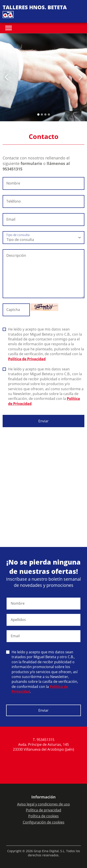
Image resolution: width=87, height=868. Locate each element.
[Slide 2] (45, 115)
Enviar (43, 421)
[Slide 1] (42, 115)
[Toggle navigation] (9, 28)
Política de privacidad (43, 810)
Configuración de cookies (44, 822)
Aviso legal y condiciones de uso (43, 804)
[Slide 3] (49, 115)
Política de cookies (43, 816)
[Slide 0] (38, 115)
